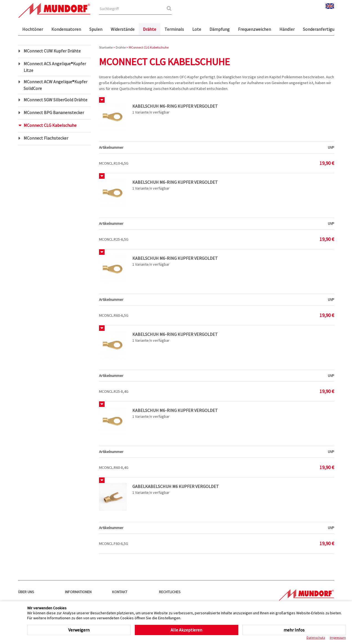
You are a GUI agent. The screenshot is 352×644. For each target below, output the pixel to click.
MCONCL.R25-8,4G (114, 391)
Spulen (96, 29)
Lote (197, 29)
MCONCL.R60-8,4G (114, 467)
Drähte (150, 29)
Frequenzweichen (254, 29)
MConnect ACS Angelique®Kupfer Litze (55, 67)
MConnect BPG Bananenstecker (54, 112)
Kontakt (120, 592)
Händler (287, 29)
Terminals (174, 29)
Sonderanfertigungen (323, 29)
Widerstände (123, 29)
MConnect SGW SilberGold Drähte (55, 100)
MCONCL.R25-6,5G (114, 239)
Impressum (338, 637)
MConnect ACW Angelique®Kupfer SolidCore (55, 85)
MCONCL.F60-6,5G (114, 544)
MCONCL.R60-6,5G (114, 315)
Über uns (26, 592)
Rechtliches (170, 592)
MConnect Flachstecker (46, 138)
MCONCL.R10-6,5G (114, 163)
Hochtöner (33, 29)
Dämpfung (220, 29)
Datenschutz (316, 637)
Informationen (78, 592)
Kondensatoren (66, 29)
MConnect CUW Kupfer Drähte (52, 51)
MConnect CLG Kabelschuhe (50, 125)
